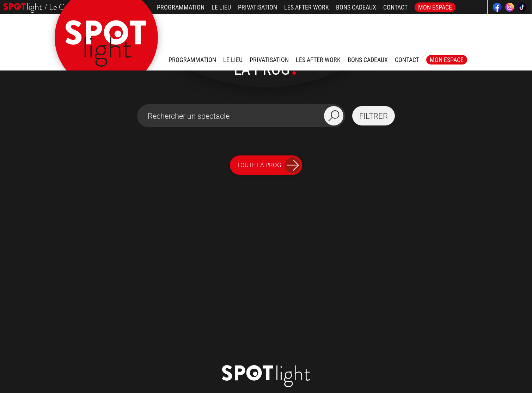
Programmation (181, 7)
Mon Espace (435, 7)
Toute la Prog (269, 165)
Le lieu (221, 7)
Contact (395, 7)
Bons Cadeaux (356, 7)
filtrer (374, 116)
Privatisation (258, 7)
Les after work (307, 7)
